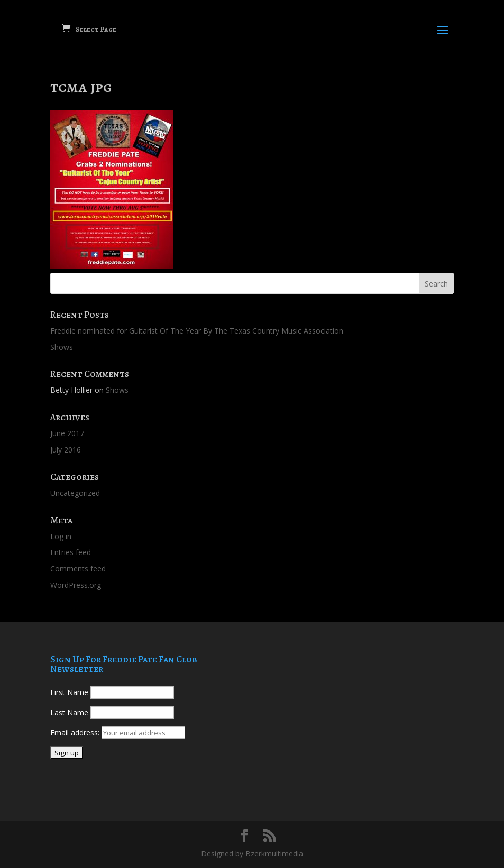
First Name (69, 692)
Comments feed (78, 569)
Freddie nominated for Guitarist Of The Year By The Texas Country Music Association (197, 331)
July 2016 (66, 450)
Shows (62, 347)
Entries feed (71, 552)
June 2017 (67, 433)
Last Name (69, 712)
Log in (61, 536)
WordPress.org (76, 585)
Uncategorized (75, 493)
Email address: (76, 732)
